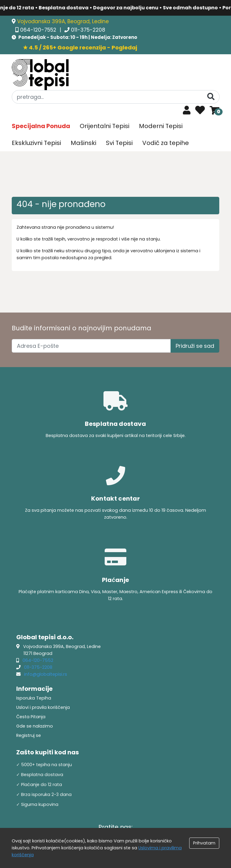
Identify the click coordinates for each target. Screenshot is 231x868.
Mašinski (83, 143)
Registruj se (29, 735)
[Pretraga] (211, 97)
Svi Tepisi (119, 143)
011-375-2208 (88, 30)
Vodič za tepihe (166, 143)
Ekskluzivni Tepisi (36, 143)
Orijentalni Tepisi (105, 126)
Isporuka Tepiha (34, 698)
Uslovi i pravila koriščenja (43, 707)
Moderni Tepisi (161, 126)
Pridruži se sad (195, 346)
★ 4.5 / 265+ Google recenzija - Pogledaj (80, 47)
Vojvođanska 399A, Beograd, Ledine (63, 21)
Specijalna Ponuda (41, 126)
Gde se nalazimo (35, 726)
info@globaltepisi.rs (46, 674)
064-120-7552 (39, 30)
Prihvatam (204, 843)
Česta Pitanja (31, 717)
